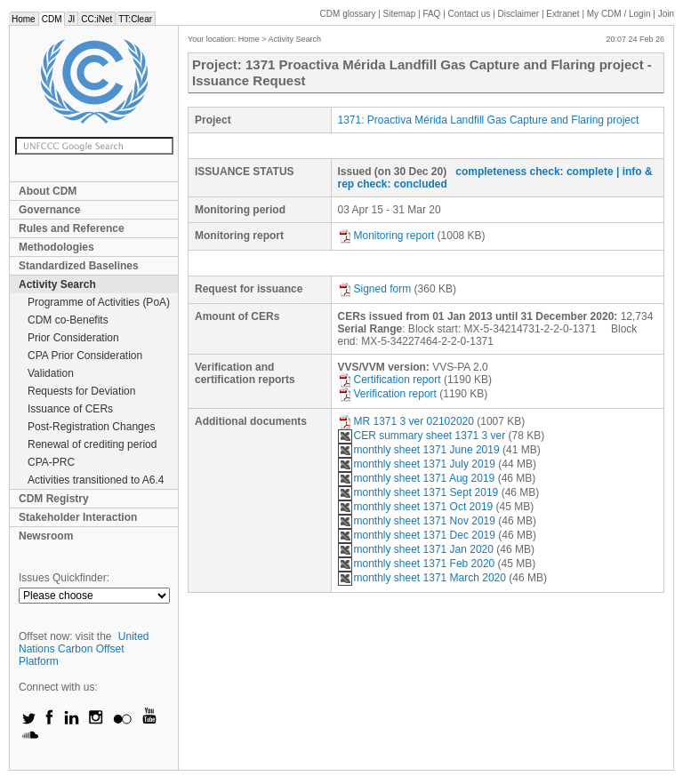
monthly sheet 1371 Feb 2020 (417, 564)
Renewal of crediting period (92, 444)
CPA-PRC (51, 462)
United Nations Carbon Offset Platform (84, 649)
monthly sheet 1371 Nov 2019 (417, 521)
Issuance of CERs (70, 409)
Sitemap (400, 14)
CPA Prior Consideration (85, 356)
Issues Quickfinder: (64, 578)
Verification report (387, 394)
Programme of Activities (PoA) (99, 302)
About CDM (48, 191)
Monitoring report (386, 236)
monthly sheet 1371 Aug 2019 (417, 478)
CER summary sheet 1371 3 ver (422, 436)
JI (71, 19)
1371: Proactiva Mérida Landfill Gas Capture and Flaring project (489, 120)
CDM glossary (348, 14)
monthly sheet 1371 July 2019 (417, 464)
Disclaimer (519, 14)
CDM (52, 19)
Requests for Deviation (81, 391)
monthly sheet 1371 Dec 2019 (417, 535)
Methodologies (56, 247)
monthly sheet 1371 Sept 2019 (418, 492)
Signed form (375, 289)
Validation (51, 373)
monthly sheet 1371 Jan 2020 (416, 549)
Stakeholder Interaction (78, 517)
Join (666, 14)
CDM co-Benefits (68, 320)
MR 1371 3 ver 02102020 (406, 421)
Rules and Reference (72, 228)
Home (24, 19)
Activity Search (57, 284)
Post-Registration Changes (91, 427)
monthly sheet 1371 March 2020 (422, 578)
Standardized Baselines (79, 266)
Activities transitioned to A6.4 (96, 480)
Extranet (562, 14)
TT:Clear (135, 19)
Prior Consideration (73, 338)
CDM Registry (54, 499)
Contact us (470, 14)
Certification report (390, 380)
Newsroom (46, 536)
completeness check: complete (534, 172)
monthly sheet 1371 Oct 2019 (416, 507)
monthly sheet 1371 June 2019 (419, 450)
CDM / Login (620, 14)
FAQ (431, 14)
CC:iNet (96, 19)
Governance (49, 210)
